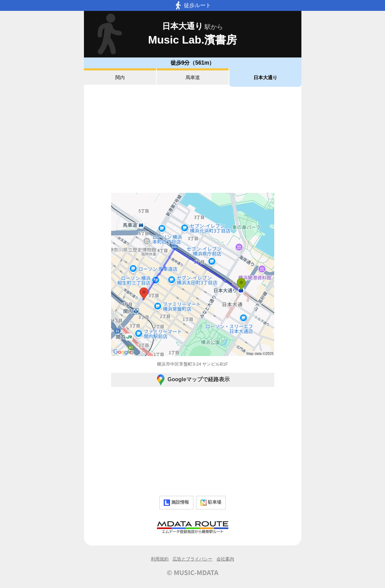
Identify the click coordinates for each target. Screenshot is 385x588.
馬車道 (193, 78)
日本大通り (265, 78)
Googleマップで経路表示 (192, 380)
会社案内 (225, 559)
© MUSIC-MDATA (193, 572)
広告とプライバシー (192, 559)
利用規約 (160, 559)
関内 (120, 78)
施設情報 (176, 503)
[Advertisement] (193, 140)
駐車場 (211, 503)
